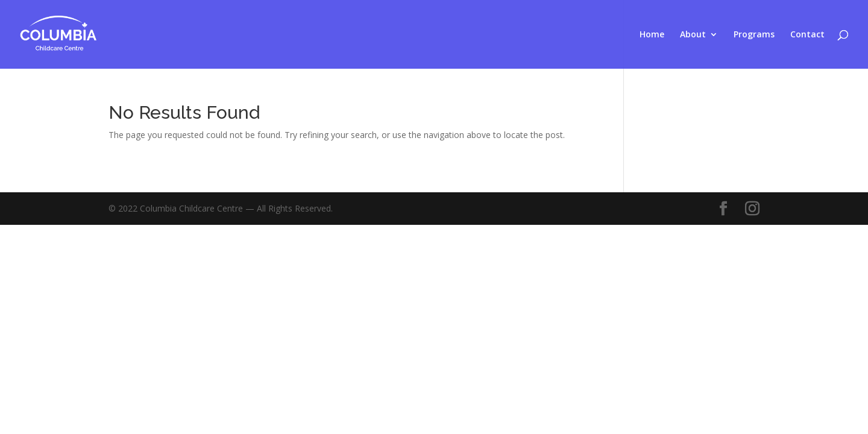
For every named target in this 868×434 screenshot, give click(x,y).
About (693, 35)
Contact (807, 35)
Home (652, 35)
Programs (754, 35)
